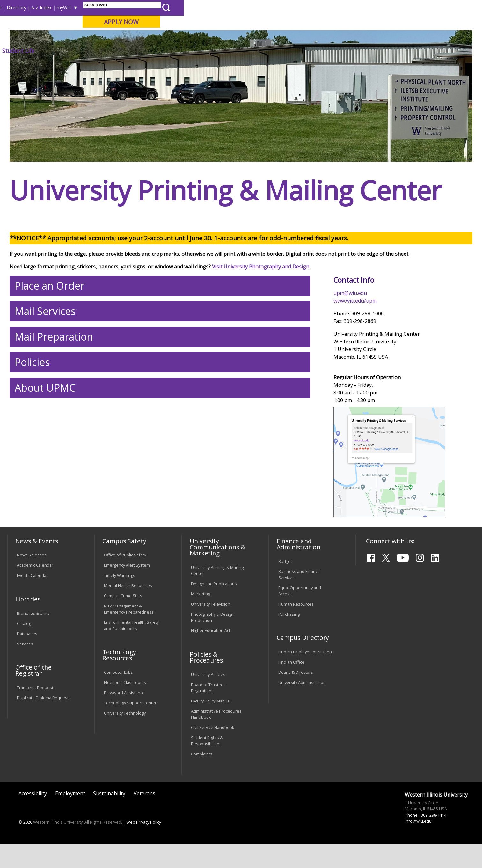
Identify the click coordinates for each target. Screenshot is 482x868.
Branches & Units (33, 660)
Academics (96, 51)
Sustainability (109, 840)
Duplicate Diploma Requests (44, 745)
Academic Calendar (35, 612)
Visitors (62, 7)
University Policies (208, 721)
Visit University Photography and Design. (261, 313)
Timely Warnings (120, 622)
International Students (98, 7)
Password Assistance (124, 739)
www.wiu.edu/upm (355, 348)
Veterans (144, 840)
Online (183, 38)
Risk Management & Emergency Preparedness (129, 656)
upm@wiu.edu (350, 340)
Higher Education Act (211, 677)
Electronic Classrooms (125, 729)
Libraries (251, 7)
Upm (140, 65)
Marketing (201, 641)
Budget (285, 608)
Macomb (125, 38)
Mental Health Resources (128, 632)
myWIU (363, 7)
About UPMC (45, 434)
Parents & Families (29, 7)
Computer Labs (118, 719)
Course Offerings (282, 7)
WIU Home (118, 65)
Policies (32, 409)
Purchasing (289, 661)
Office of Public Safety (125, 602)
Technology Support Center (130, 750)
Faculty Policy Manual (211, 748)
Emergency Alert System (127, 612)
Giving (277, 51)
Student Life (317, 51)
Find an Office (291, 709)
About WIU (52, 51)
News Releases (32, 602)
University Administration (302, 729)
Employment (70, 840)
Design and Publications (214, 630)
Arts (210, 51)
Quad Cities (155, 38)
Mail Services (45, 358)
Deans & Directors (296, 719)
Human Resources (296, 651)
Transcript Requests (36, 734)
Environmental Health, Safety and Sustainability (131, 672)
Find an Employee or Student (306, 699)
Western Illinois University (102, 28)
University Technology (125, 760)
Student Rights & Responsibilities (207, 787)
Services (25, 691)
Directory (315, 7)
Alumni (179, 51)
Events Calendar (32, 622)
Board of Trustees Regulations (208, 735)
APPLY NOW (419, 22)
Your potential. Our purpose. (73, 38)
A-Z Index (340, 7)
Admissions (140, 51)
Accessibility (33, 840)
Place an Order (50, 332)
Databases (27, 680)
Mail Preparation (54, 383)
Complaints (202, 801)
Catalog (24, 670)
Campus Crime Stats (123, 643)
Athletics (242, 51)
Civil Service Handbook (213, 774)
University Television (211, 651)
